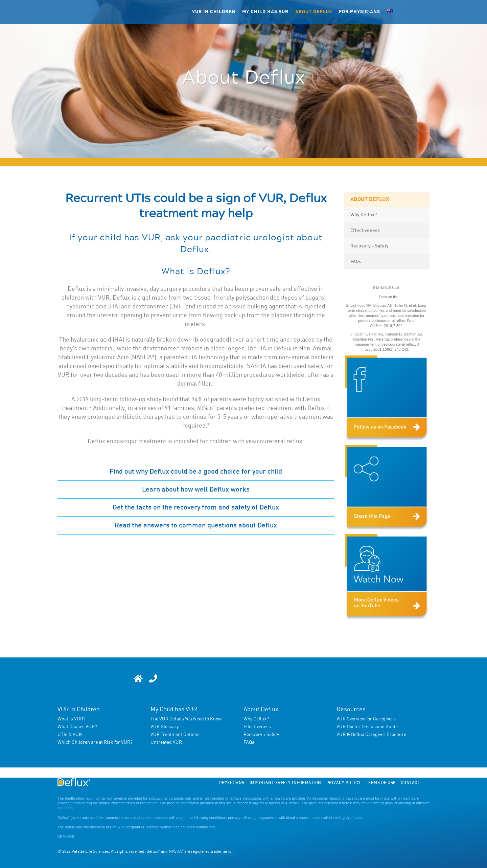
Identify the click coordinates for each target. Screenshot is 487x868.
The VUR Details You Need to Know (186, 719)
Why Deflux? (364, 215)
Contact (411, 783)
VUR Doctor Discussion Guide (367, 727)
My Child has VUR (174, 710)
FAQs (356, 262)
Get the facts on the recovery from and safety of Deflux (196, 507)
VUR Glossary (165, 727)
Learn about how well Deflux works (196, 490)
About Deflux (314, 12)
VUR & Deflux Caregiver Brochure (371, 735)
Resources (351, 710)
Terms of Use (381, 783)
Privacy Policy (344, 783)
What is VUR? (72, 719)
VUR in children (214, 12)
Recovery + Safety (369, 246)
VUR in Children (79, 710)
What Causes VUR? (77, 727)
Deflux (63, 818)
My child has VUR (265, 12)
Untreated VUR (166, 742)
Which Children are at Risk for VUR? (95, 742)
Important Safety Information (285, 783)
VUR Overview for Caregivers (366, 719)
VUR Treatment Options (175, 735)
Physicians (232, 783)
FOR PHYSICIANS (360, 12)
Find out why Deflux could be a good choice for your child (196, 472)
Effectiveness (365, 231)
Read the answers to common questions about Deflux (196, 525)
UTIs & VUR (70, 735)
